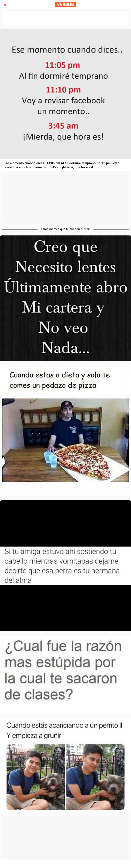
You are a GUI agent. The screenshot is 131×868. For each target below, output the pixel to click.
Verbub (65, 4)
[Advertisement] (65, 199)
